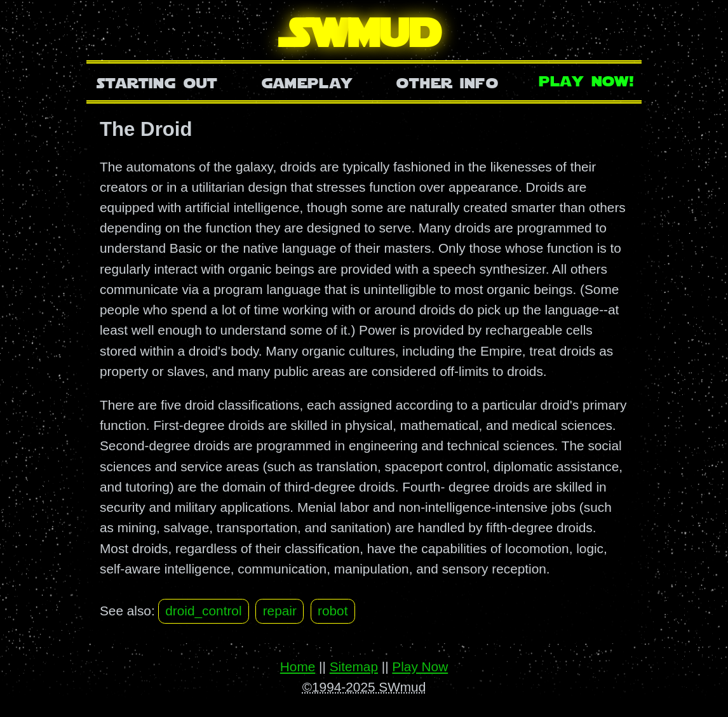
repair (280, 611)
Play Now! (587, 80)
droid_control (203, 611)
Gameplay (307, 82)
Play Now (420, 667)
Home (298, 667)
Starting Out (157, 82)
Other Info (447, 82)
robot (333, 611)
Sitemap (354, 667)
